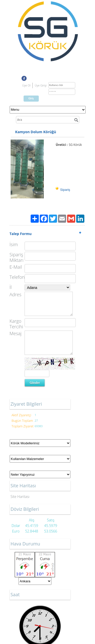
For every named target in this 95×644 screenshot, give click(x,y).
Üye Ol (26, 85)
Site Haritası (20, 497)
